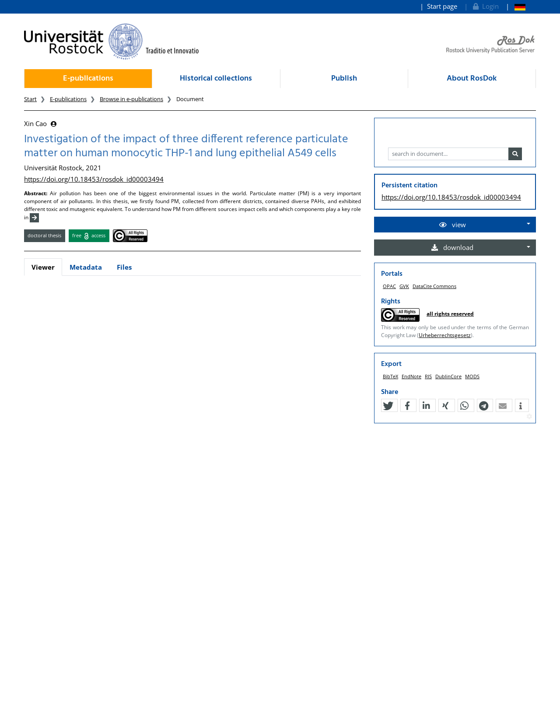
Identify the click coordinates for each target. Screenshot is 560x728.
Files (124, 267)
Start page (442, 6)
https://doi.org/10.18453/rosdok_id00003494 (94, 179)
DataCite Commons (434, 286)
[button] (388, 406)
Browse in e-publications (131, 99)
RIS (428, 376)
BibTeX (390, 376)
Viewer (43, 267)
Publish (344, 79)
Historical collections (216, 79)
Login (485, 6)
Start (30, 99)
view (453, 225)
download (452, 247)
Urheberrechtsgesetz (445, 335)
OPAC (389, 286)
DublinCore (448, 376)
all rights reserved (450, 314)
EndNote (411, 376)
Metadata (86, 267)
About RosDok (472, 79)
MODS (472, 376)
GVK (404, 286)
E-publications (88, 79)
